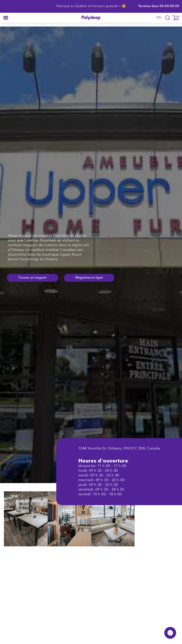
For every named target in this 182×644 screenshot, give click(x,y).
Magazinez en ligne (89, 278)
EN (159, 18)
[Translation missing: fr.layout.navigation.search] (167, 18)
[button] (6, 18)
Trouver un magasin (32, 278)
